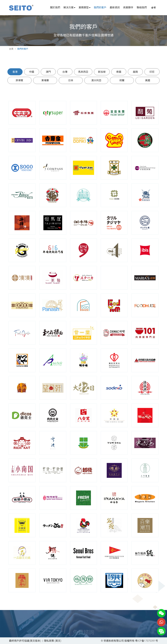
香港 (15, 72)
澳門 (48, 72)
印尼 (152, 72)
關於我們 (55, 8)
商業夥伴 (128, 8)
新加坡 (102, 72)
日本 (71, 80)
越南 (135, 72)
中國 (32, 72)
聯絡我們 (142, 8)
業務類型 (85, 8)
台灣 (65, 72)
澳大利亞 (96, 80)
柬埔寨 (45, 80)
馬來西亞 (83, 72)
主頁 (11, 49)
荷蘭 (122, 80)
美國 (148, 80)
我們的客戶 (100, 8)
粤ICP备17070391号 (147, 641)
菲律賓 (19, 80)
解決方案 (69, 8)
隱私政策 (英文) (53, 641)
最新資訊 (115, 8)
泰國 (119, 72)
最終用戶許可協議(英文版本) (25, 641)
